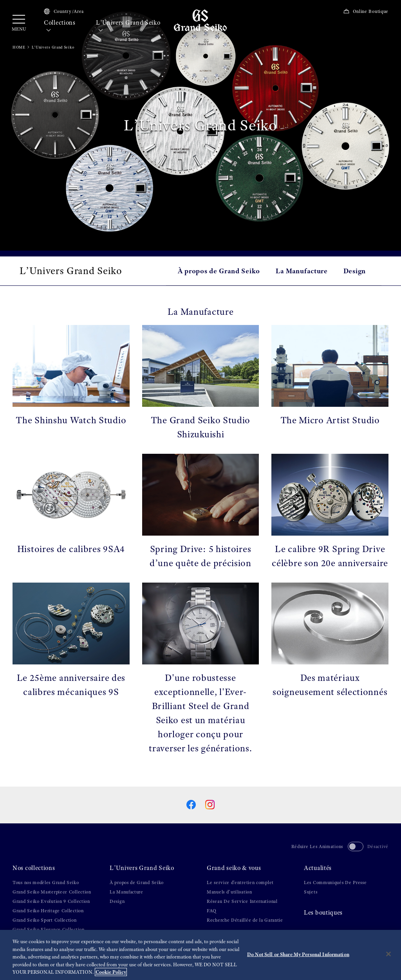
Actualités (318, 868)
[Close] (388, 954)
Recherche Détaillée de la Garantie (245, 920)
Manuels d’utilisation (229, 892)
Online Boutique (366, 11)
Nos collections (34, 868)
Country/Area (64, 11)
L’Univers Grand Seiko (128, 27)
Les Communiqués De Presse (335, 883)
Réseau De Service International (242, 901)
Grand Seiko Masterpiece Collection (52, 892)
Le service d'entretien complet (240, 883)
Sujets (311, 892)
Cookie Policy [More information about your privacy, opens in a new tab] (111, 972)
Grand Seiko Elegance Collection (49, 929)
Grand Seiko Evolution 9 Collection (51, 901)
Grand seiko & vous (234, 868)
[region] (200, 955)
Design (355, 271)
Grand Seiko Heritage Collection (48, 911)
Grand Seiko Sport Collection (45, 920)
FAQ (212, 911)
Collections (60, 27)
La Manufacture (302, 271)
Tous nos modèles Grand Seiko (46, 883)
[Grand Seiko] (200, 20)
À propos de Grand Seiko (219, 271)
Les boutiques (323, 913)
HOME (19, 47)
